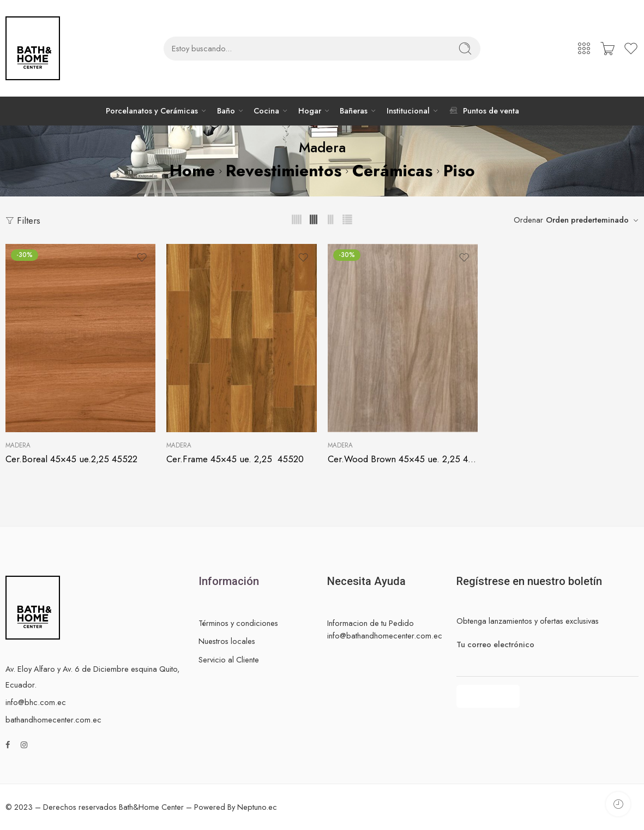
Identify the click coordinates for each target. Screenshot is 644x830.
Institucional (408, 111)
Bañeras (354, 111)
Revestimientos (284, 171)
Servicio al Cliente (229, 659)
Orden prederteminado (587, 220)
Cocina (266, 111)
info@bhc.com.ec (36, 702)
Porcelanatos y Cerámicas (152, 111)
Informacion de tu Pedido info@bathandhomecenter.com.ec (385, 629)
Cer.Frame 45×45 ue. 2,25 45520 (235, 459)
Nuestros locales (227, 641)
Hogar (310, 111)
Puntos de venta (484, 111)
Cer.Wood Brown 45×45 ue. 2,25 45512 (403, 459)
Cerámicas (392, 171)
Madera (18, 445)
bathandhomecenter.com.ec (53, 719)
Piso (459, 171)
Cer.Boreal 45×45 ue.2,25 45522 (71, 459)
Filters (23, 220)
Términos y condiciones (238, 623)
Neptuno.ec (257, 807)
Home (192, 171)
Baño (226, 111)
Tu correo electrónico (547, 644)
